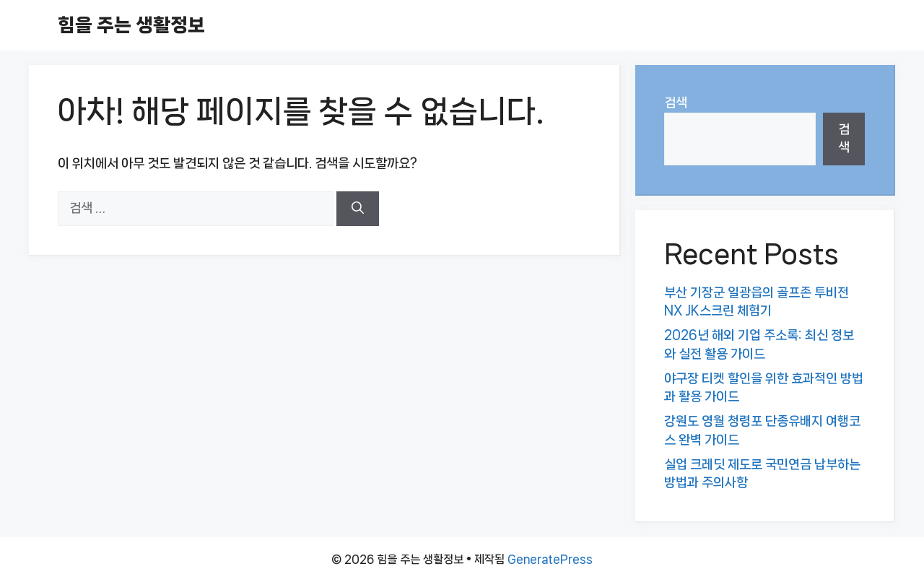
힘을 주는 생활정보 (131, 25)
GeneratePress (550, 559)
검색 (676, 103)
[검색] (358, 209)
